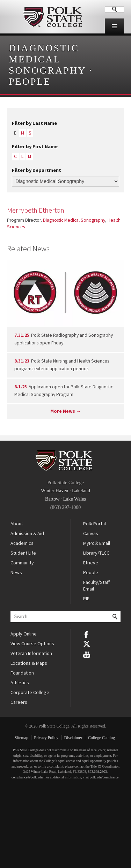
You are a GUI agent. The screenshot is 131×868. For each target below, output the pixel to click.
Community (22, 563)
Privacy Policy (46, 738)
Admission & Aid (27, 533)
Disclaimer (73, 738)
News (16, 572)
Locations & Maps (29, 663)
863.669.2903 (97, 772)
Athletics (20, 683)
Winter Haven (54, 491)
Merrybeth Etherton (36, 210)
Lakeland (81, 491)
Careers (19, 702)
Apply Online (24, 634)
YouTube (87, 654)
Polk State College (52, 17)
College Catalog (101, 738)
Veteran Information (31, 653)
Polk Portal (94, 524)
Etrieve (91, 563)
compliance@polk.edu (27, 777)
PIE (86, 599)
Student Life (23, 553)
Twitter (87, 644)
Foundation (22, 673)
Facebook (87, 634)
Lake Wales (75, 499)
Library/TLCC (96, 553)
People (30, 81)
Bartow (52, 499)
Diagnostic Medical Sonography (47, 59)
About (17, 524)
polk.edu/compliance (104, 777)
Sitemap (21, 738)
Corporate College (30, 692)
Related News (28, 249)
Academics (22, 543)
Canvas (91, 533)
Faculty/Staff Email (96, 586)
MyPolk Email (97, 543)
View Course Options (32, 644)
